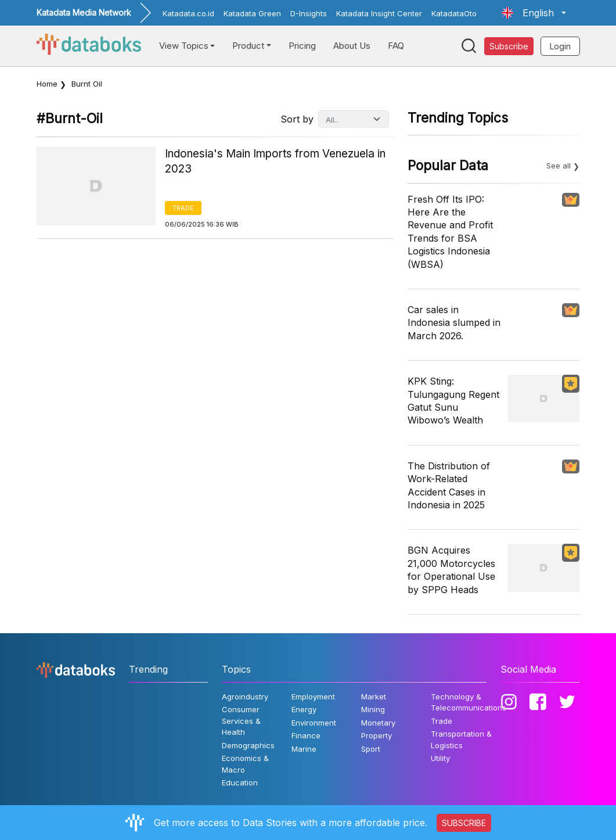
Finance (306, 735)
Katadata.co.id (188, 13)
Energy (304, 709)
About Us (352, 46)
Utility (440, 758)
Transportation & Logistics (461, 740)
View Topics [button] (184, 46)
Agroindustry (245, 697)
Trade (183, 208)
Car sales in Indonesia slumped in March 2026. (454, 323)
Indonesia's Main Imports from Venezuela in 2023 (275, 161)
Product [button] (248, 46)
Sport (371, 749)
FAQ (396, 46)
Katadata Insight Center (379, 13)
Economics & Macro (245, 764)
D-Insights (309, 13)
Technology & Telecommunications (469, 702)
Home (47, 84)
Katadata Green (252, 13)
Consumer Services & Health (241, 721)
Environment (314, 723)
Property (377, 735)
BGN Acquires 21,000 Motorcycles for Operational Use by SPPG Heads (451, 570)
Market (374, 697)
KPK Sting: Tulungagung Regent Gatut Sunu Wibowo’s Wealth (453, 401)
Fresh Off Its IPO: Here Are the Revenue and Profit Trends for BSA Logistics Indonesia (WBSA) (450, 232)
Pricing (302, 46)
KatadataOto (454, 13)
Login (560, 46)
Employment (313, 697)
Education (240, 782)
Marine (304, 749)
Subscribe (509, 46)
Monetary (378, 723)
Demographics (248, 745)
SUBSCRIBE (464, 823)
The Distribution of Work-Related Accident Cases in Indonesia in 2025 (449, 485)
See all (559, 166)
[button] (534, 13)
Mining (373, 709)
